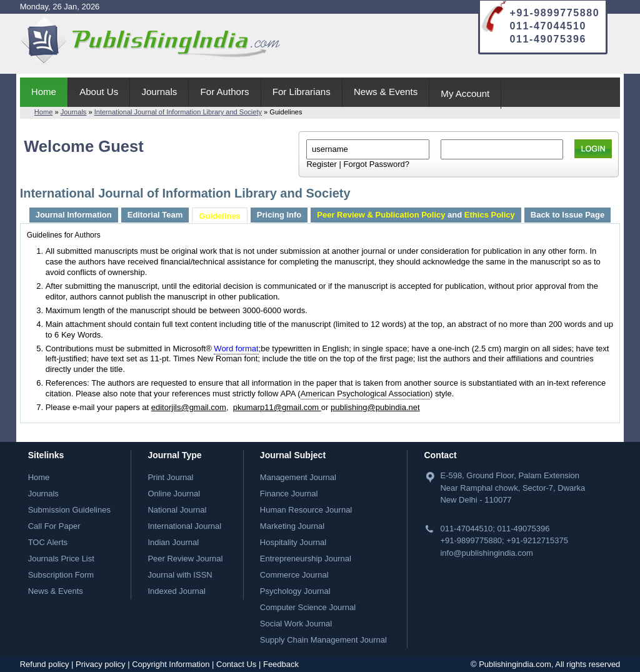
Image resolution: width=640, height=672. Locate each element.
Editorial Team (155, 215)
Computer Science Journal (308, 607)
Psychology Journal (295, 591)
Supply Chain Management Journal (323, 640)
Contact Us (236, 664)
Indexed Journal (177, 591)
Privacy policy (100, 664)
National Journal (177, 510)
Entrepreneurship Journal (306, 559)
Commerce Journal (294, 575)
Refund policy (45, 664)
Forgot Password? (376, 164)
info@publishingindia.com (486, 553)
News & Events (386, 92)
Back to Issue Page (568, 215)
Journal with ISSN (180, 575)
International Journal (184, 526)
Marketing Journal (292, 526)
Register (321, 164)
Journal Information (74, 215)
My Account (465, 93)
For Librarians (302, 92)
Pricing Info (279, 215)
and (416, 215)
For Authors (225, 92)
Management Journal (298, 477)
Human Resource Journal (306, 510)
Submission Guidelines (69, 510)
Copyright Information (171, 664)
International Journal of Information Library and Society (178, 112)
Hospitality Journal (293, 542)
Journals (159, 92)
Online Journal (174, 494)
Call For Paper (54, 526)
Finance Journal (289, 494)
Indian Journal (173, 542)
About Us (99, 92)
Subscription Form (61, 575)
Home (44, 92)
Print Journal (170, 477)
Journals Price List (61, 559)
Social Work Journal (296, 624)
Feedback (281, 664)
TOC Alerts (48, 542)
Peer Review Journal (185, 559)
